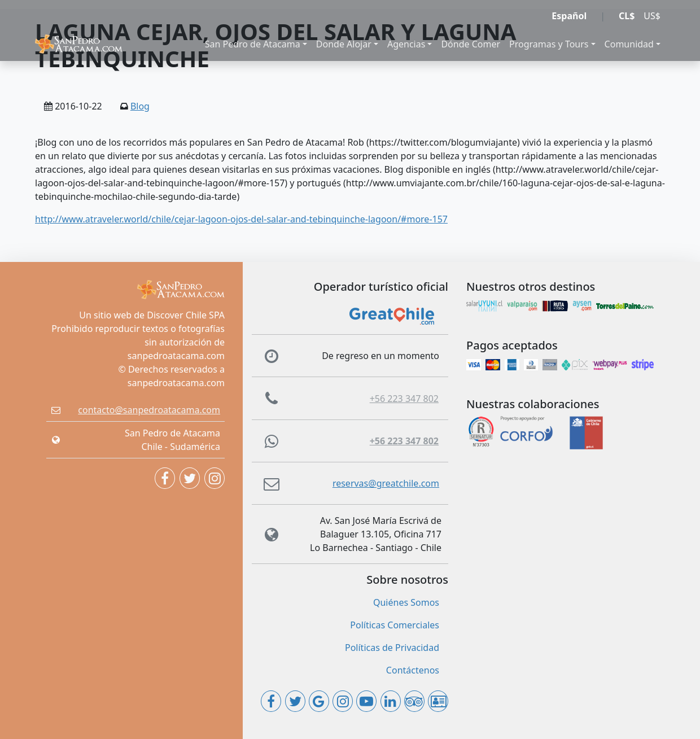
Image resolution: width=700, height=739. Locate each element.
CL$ (627, 16)
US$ (652, 16)
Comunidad (629, 44)
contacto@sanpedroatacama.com (149, 410)
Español (569, 16)
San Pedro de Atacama (253, 44)
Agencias (406, 44)
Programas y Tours (549, 44)
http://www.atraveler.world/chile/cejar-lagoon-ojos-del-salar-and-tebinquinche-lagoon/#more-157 (241, 219)
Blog (140, 106)
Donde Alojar (344, 44)
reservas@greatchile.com (386, 483)
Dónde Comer (471, 44)
